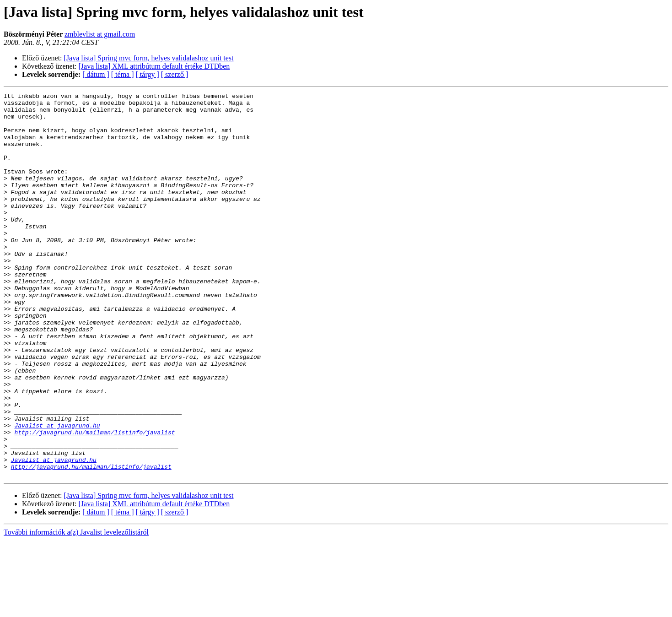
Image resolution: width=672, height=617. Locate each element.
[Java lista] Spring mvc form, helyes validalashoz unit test (149, 58)
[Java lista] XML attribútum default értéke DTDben (154, 66)
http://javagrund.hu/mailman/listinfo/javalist (94, 501)
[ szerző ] (175, 74)
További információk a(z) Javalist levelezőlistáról (76, 609)
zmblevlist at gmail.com (100, 34)
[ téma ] (123, 74)
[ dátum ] (96, 74)
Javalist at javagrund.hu (57, 493)
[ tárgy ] (148, 74)
